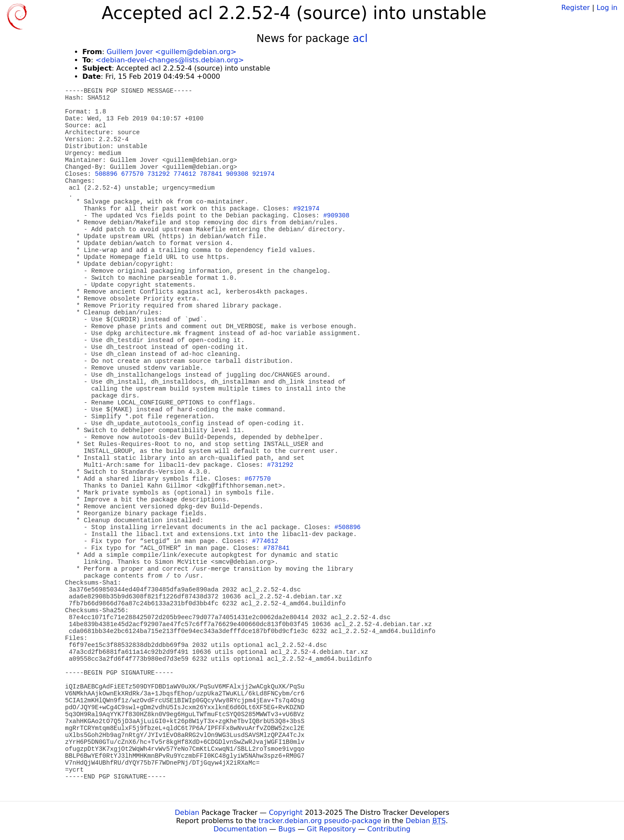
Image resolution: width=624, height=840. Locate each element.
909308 (237, 174)
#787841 (276, 548)
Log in (607, 8)
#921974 (306, 209)
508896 (106, 174)
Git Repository (331, 829)
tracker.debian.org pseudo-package (320, 821)
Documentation (240, 829)
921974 (263, 174)
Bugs (287, 829)
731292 (159, 174)
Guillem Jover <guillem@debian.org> (172, 52)
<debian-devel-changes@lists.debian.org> (170, 60)
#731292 (280, 465)
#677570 (258, 479)
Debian (187, 813)
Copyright (286, 813)
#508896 (348, 527)
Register (575, 8)
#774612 (265, 541)
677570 (133, 174)
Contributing (389, 829)
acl (360, 39)
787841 (211, 174)
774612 (185, 174)
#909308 (336, 216)
